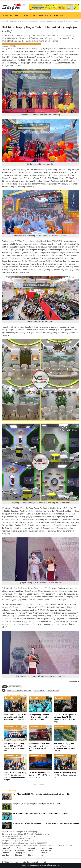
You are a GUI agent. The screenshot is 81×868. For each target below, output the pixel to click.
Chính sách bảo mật (18, 862)
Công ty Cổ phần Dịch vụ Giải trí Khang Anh (19, 690)
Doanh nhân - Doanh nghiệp (12, 44)
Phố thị (18, 16)
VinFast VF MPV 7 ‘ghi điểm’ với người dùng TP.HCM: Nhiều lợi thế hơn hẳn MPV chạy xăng (46, 823)
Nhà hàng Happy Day (39, 690)
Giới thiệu (5, 862)
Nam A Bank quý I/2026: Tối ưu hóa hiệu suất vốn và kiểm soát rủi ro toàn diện (42, 794)
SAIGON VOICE (8, 832)
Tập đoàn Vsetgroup (53, 690)
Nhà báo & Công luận (15, 687)
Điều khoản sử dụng (35, 862)
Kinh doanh (30, 16)
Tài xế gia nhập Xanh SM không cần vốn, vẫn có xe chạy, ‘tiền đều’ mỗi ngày (40, 814)
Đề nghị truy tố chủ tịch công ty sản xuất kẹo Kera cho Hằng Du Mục (38, 804)
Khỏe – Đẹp (59, 16)
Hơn (69, 16)
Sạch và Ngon (45, 16)
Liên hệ (47, 862)
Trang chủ (8, 16)
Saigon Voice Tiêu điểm (32, 44)
